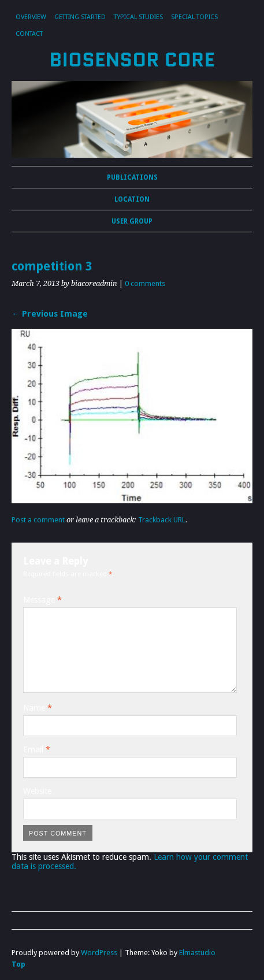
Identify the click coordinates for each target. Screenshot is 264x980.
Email (37, 749)
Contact (29, 34)
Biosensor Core (132, 60)
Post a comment (38, 520)
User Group (132, 221)
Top (18, 964)
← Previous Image (50, 314)
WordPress (99, 953)
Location (132, 199)
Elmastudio (197, 953)
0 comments (145, 283)
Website (37, 791)
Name (38, 708)
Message (42, 600)
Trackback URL (162, 520)
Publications (132, 177)
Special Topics (194, 17)
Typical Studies (138, 17)
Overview (31, 17)
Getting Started (80, 17)
